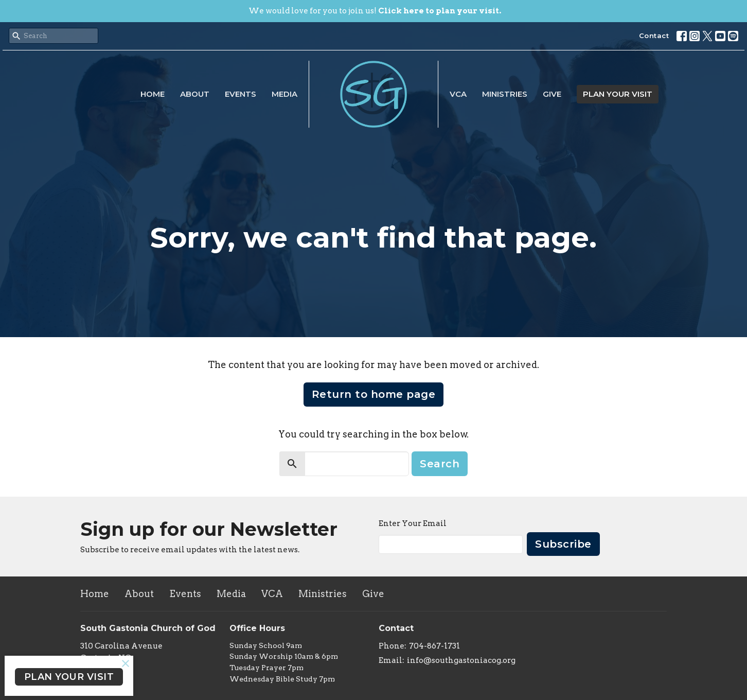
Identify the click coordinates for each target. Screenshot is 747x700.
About (195, 94)
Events (241, 94)
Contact (654, 36)
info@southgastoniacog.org (461, 660)
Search (440, 464)
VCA (458, 94)
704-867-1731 (434, 646)
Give (552, 94)
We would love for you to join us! (375, 11)
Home (153, 94)
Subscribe (563, 544)
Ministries (505, 94)
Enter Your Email (413, 523)
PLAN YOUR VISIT (618, 94)
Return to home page (374, 394)
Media (284, 94)
